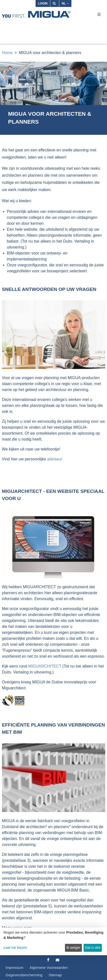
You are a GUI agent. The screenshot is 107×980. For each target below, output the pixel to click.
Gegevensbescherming (24, 975)
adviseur (55, 459)
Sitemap (55, 975)
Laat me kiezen (15, 948)
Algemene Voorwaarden (49, 968)
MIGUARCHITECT (45, 666)
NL (65, 3)
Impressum (15, 968)
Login (43, 3)
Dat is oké (93, 948)
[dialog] (53, 941)
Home (7, 53)
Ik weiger (73, 948)
